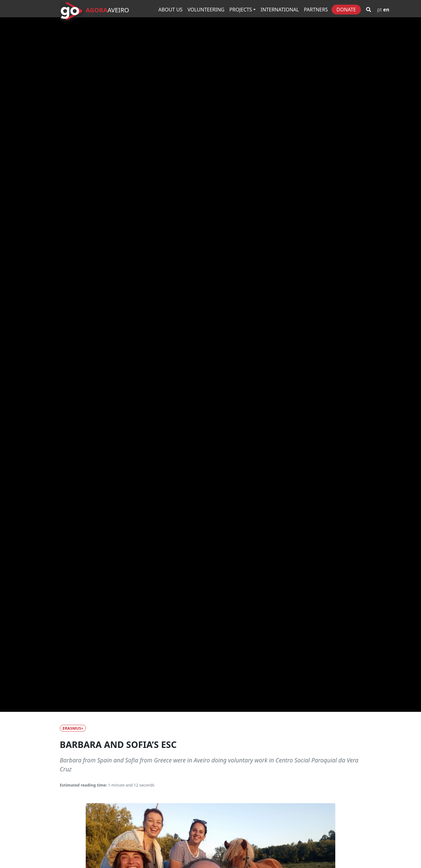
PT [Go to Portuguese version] (380, 10)
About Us (171, 10)
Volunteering (206, 10)
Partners (316, 10)
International (280, 10)
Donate (346, 10)
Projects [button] (241, 10)
